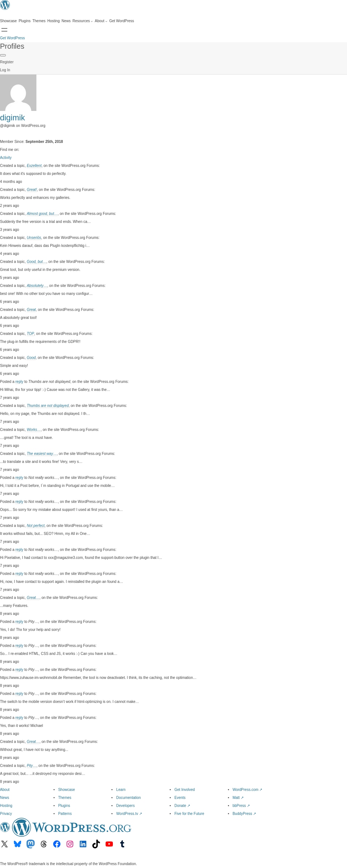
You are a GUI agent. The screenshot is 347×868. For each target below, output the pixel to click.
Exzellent (34, 166)
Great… (33, 598)
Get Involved (185, 790)
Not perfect (36, 526)
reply (19, 382)
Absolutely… (37, 286)
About (5, 790)
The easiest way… (42, 454)
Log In (5, 70)
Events (180, 798)
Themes (65, 798)
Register (7, 62)
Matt (238, 798)
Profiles (12, 46)
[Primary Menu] (3, 55)
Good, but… (36, 262)
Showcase (67, 790)
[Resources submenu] (83, 21)
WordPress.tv (129, 814)
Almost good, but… (42, 214)
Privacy (6, 814)
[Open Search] (4, 30)
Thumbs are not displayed (48, 406)
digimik (12, 118)
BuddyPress (245, 814)
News (5, 798)
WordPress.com (248, 790)
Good (31, 358)
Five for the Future (189, 814)
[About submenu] (101, 21)
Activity (6, 158)
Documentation (128, 798)
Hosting (6, 806)
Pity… (31, 766)
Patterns (65, 814)
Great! (32, 190)
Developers (125, 806)
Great (31, 310)
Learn (121, 790)
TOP (30, 334)
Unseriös (34, 238)
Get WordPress (12, 38)
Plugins (64, 806)
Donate (182, 806)
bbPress (241, 806)
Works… (33, 430)
